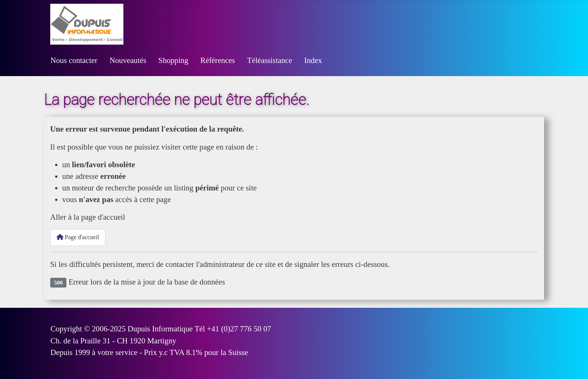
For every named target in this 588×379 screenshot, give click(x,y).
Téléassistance (270, 60)
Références (217, 60)
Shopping (173, 60)
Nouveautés (128, 60)
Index (313, 60)
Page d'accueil (78, 237)
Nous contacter (74, 60)
